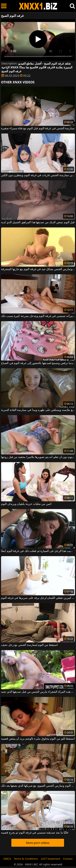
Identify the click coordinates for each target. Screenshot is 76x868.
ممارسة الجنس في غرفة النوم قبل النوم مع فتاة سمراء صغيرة (38, 128)
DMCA (7, 859)
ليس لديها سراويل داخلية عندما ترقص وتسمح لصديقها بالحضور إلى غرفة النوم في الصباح (38, 363)
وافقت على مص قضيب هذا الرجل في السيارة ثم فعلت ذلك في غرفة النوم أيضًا (38, 551)
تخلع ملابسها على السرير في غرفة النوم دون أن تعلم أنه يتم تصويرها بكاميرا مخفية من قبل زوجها (38, 457)
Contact (68, 859)
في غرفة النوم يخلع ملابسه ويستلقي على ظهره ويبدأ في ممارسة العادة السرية (38, 410)
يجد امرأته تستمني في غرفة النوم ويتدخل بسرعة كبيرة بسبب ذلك (38, 316)
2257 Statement (51, 859)
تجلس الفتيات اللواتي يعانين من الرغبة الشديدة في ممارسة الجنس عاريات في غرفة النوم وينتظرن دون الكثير (38, 175)
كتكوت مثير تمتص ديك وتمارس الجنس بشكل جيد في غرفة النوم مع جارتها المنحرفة (38, 269)
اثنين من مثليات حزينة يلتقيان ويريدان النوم (26, 504)
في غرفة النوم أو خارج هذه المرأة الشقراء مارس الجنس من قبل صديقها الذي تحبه (38, 692)
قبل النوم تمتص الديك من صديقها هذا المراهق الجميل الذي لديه (38, 222)
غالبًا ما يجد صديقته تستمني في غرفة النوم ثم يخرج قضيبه (35, 833)
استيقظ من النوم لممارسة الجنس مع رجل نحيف (29, 645)
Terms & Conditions (26, 859)
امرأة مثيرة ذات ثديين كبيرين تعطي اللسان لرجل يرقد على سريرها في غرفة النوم (38, 598)
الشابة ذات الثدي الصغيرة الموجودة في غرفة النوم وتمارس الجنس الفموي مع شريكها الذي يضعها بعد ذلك (38, 786)
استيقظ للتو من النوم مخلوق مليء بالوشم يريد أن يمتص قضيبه (38, 739)
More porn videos (38, 843)
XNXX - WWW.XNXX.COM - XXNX (38, 6)
